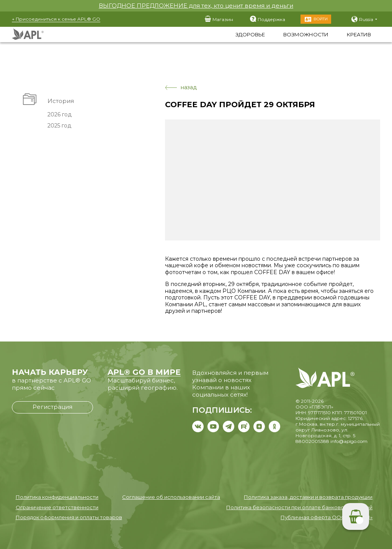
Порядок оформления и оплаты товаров (69, 517)
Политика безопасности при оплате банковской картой (299, 507)
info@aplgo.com (349, 441)
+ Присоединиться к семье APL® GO (56, 19)
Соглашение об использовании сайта (171, 497)
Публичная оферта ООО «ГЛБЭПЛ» (327, 517)
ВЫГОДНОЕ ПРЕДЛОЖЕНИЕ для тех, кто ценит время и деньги (196, 6)
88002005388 (312, 441)
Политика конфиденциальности (57, 497)
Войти (321, 19)
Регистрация (52, 407)
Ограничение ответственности (57, 507)
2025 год (59, 126)
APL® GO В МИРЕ (144, 372)
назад (181, 87)
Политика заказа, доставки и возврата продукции (308, 497)
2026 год (60, 114)
